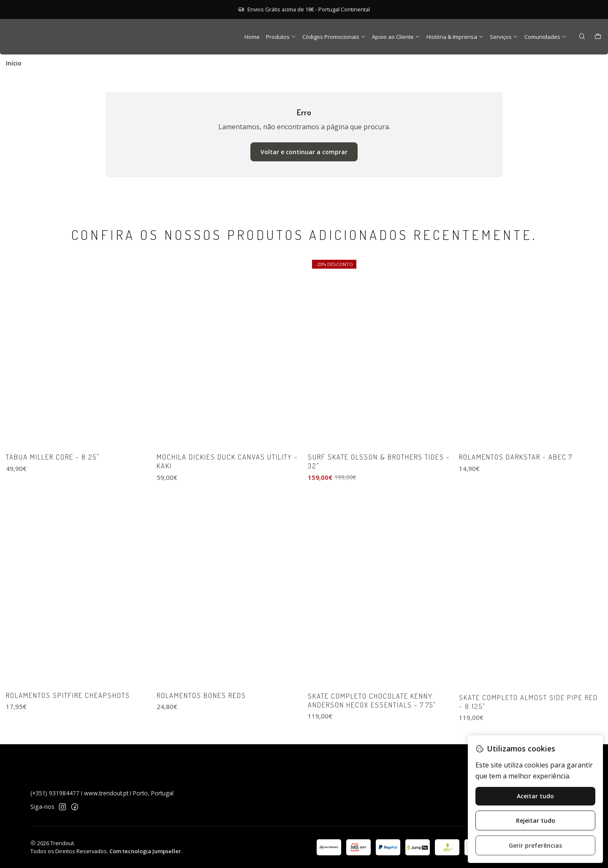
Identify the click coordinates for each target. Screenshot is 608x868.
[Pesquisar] (582, 37)
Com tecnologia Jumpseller (145, 851)
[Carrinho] (598, 37)
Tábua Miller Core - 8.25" (53, 493)
